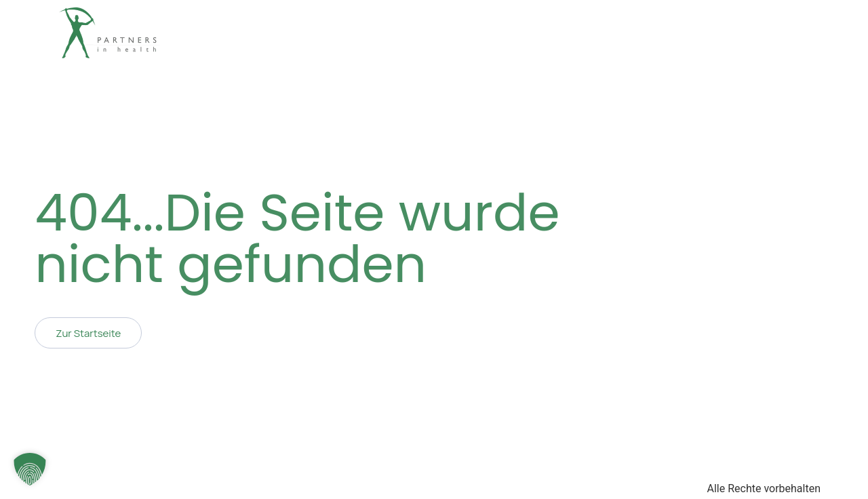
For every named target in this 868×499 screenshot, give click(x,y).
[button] (30, 469)
